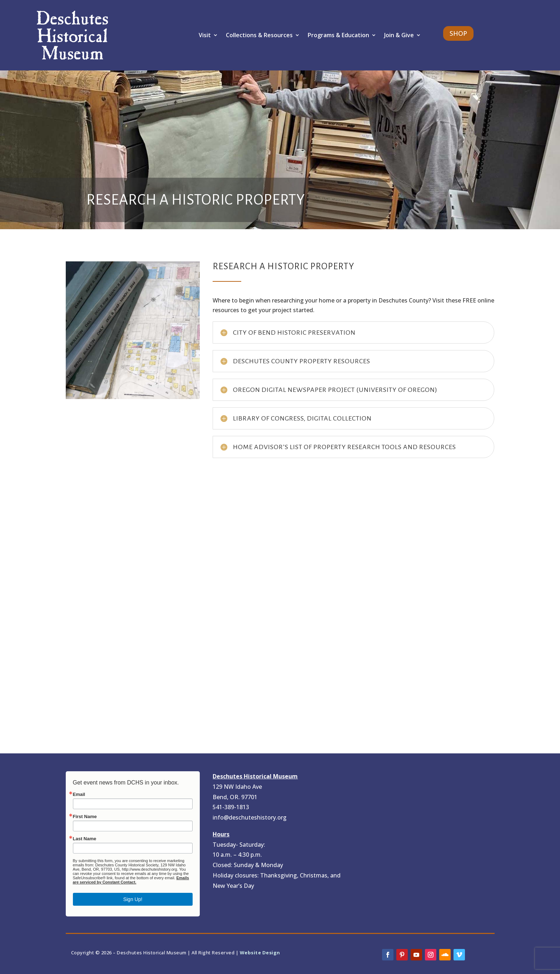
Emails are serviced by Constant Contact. (131, 880)
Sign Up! (133, 899)
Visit (205, 35)
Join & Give (399, 35)
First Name (85, 816)
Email (79, 794)
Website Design (260, 953)
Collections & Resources (259, 35)
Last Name (85, 839)
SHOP (458, 33)
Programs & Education (338, 35)
